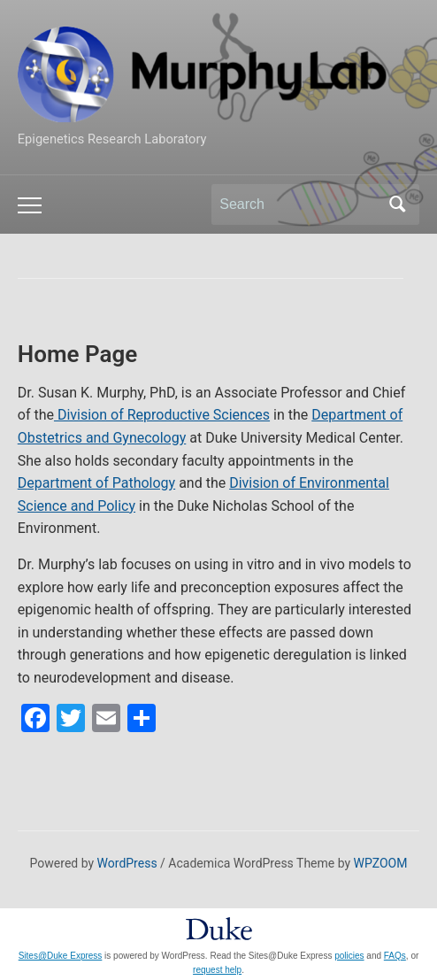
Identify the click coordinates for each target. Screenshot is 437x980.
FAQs (395, 956)
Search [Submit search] (397, 204)
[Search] (299, 204)
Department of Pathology (96, 483)
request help (217, 970)
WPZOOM (381, 863)
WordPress (127, 863)
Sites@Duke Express (61, 956)
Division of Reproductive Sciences (162, 415)
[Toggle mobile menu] (30, 205)
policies (349, 956)
